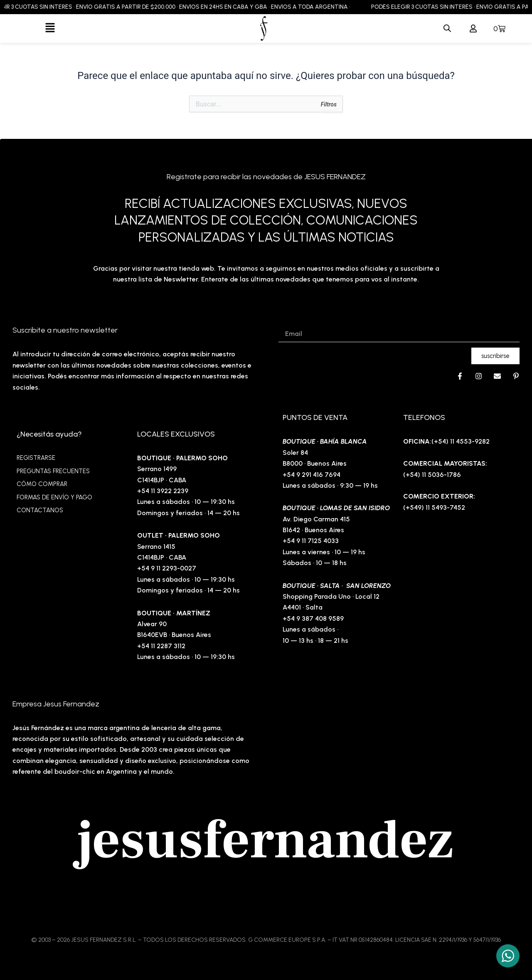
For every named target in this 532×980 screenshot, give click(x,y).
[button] (50, 28)
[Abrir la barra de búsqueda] (447, 29)
